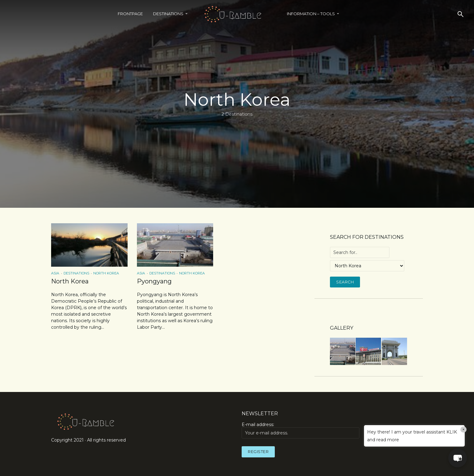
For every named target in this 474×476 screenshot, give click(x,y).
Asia (55, 273)
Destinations (168, 14)
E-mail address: (301, 430)
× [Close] (464, 429)
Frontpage (130, 14)
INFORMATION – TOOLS (311, 14)
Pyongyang (154, 281)
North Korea (106, 273)
